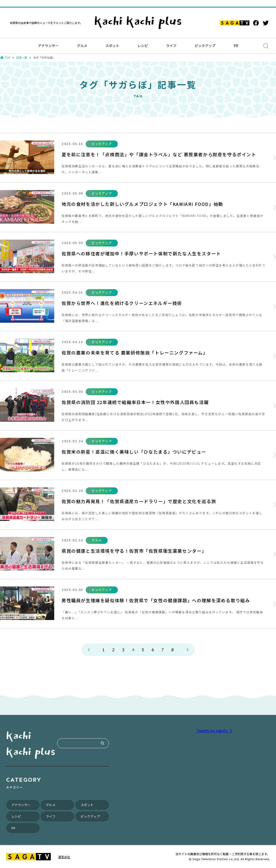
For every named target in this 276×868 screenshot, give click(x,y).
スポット (112, 46)
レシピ (143, 46)
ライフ (171, 46)
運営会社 (64, 857)
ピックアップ (205, 46)
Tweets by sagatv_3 (214, 730)
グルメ (82, 46)
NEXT (187, 650)
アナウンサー (48, 46)
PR (236, 46)
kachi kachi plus (31, 743)
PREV (89, 650)
